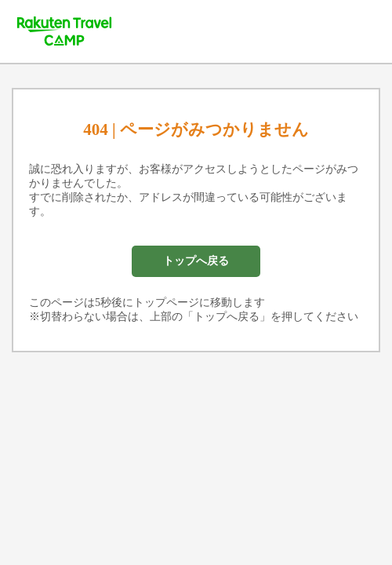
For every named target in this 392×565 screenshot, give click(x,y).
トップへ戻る (196, 261)
